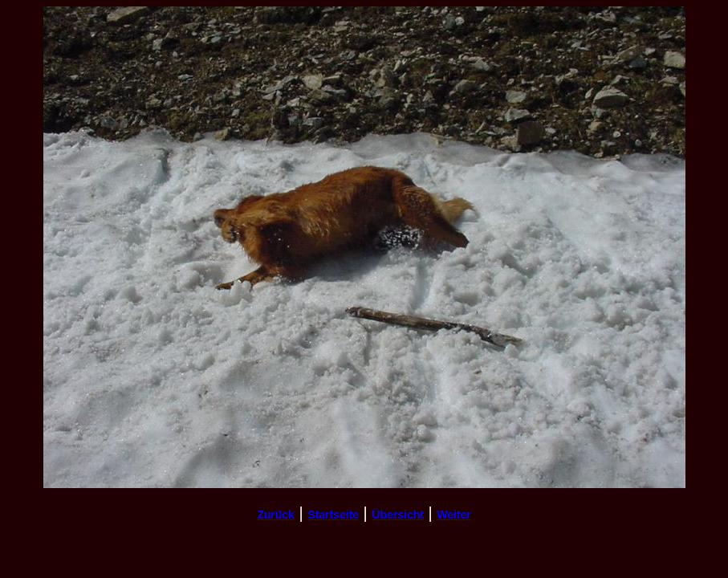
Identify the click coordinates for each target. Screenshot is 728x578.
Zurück (276, 515)
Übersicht (398, 515)
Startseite (333, 515)
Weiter (454, 515)
